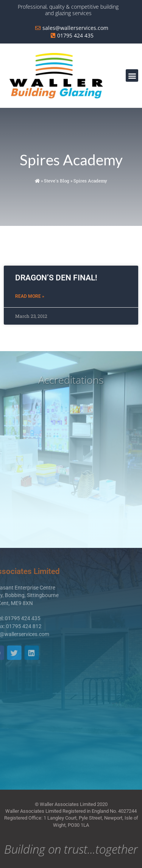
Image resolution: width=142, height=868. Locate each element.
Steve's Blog (57, 181)
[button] (132, 75)
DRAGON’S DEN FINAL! (56, 278)
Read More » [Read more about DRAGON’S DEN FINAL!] (30, 296)
